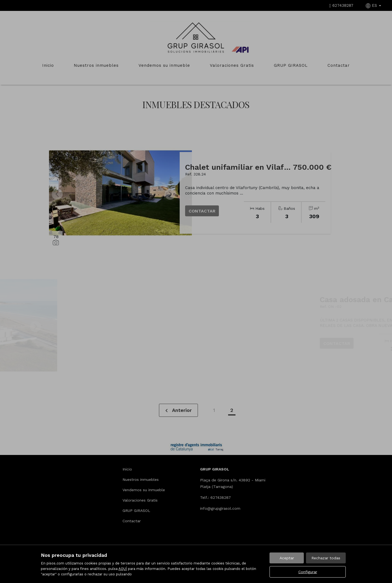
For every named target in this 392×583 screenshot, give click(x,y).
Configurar (308, 572)
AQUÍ (123, 569)
